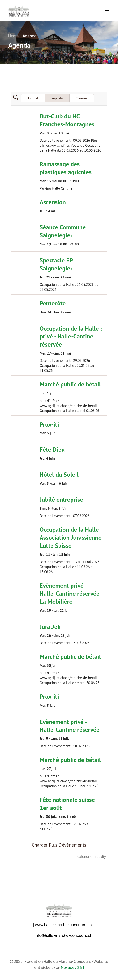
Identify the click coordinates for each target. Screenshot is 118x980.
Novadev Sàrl (72, 967)
